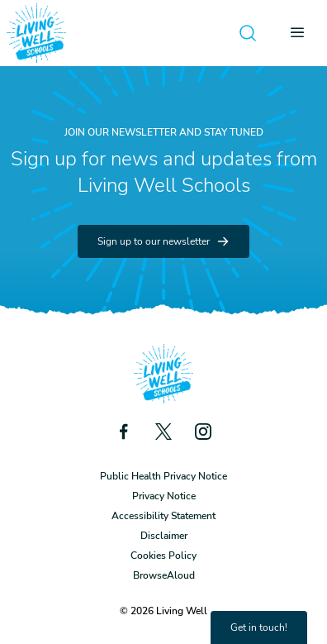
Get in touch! (259, 627)
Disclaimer (164, 536)
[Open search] (248, 33)
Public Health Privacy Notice (163, 476)
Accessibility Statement (163, 516)
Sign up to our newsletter (163, 241)
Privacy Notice (164, 496)
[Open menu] (302, 33)
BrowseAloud (164, 575)
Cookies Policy (163, 556)
